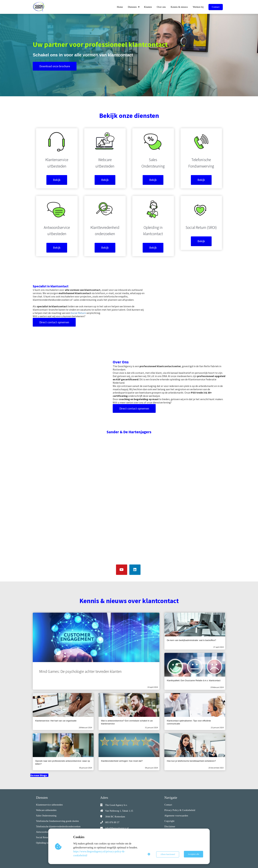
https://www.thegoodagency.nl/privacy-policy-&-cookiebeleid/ (99, 853)
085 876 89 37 (112, 822)
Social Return (78, 313)
